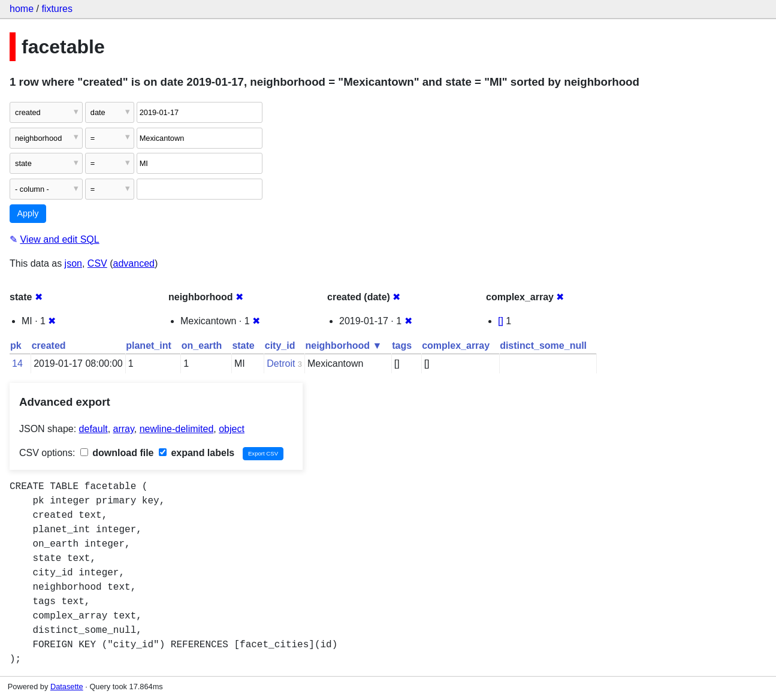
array (124, 429)
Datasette (67, 687)
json (73, 263)
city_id (280, 346)
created (49, 346)
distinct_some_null (543, 346)
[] (501, 321)
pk (16, 346)
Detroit (281, 363)
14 (17, 363)
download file (117, 453)
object (232, 429)
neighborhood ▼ (343, 346)
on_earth (202, 346)
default (93, 429)
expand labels (197, 453)
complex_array (456, 346)
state (243, 346)
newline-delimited (177, 429)
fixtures (57, 9)
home (22, 9)
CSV (97, 263)
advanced (134, 263)
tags (402, 346)
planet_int (149, 346)
